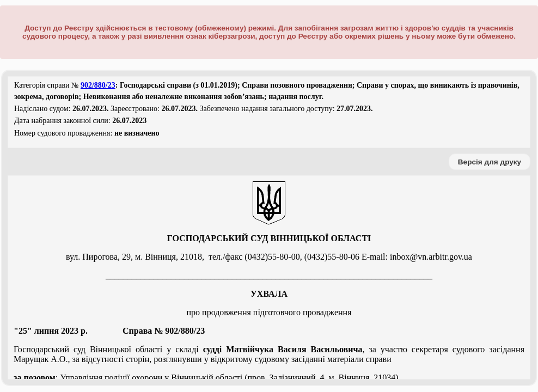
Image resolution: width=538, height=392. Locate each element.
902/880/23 (98, 85)
